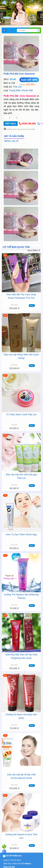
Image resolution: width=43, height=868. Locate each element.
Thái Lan (17, 87)
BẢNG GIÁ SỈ (11, 141)
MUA (32, 306)
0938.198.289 (29, 124)
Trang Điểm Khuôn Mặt (21, 90)
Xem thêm (34, 250)
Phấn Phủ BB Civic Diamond (19, 74)
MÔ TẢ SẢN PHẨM (14, 136)
